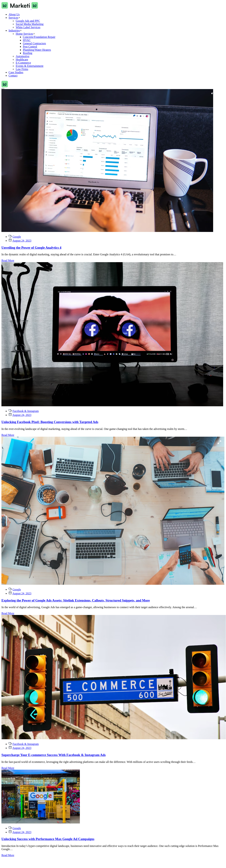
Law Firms (22, 69)
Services (13, 18)
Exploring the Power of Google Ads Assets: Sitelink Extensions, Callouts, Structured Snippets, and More (76, 600)
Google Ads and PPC (28, 21)
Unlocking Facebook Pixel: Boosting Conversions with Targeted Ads (50, 422)
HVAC (27, 40)
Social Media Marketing (30, 24)
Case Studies (16, 72)
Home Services (24, 34)
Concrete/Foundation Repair (39, 37)
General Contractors (34, 43)
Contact (13, 76)
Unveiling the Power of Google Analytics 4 (31, 248)
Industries (14, 30)
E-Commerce (23, 63)
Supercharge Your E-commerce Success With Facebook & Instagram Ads (54, 755)
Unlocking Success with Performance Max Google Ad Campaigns (48, 839)
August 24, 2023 (22, 241)
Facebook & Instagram (26, 411)
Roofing (28, 53)
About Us (14, 14)
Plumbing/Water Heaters (37, 50)
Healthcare (22, 59)
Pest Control (30, 47)
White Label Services (28, 27)
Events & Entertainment (30, 66)
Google (17, 237)
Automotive (23, 56)
